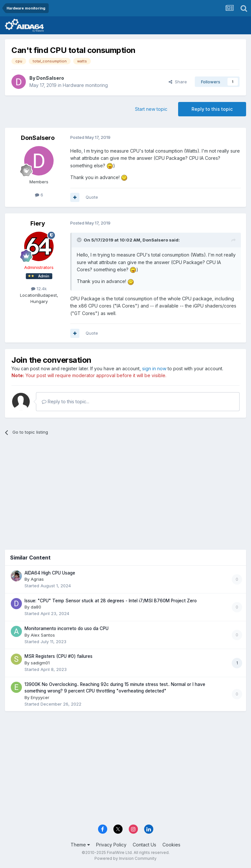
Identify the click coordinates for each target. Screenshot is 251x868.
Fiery (38, 223)
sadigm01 (40, 663)
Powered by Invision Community (125, 858)
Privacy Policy (111, 845)
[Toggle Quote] (80, 240)
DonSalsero (50, 78)
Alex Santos (43, 635)
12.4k (39, 289)
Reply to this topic (212, 109)
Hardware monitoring (85, 85)
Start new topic (151, 109)
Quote (92, 197)
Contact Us (144, 845)
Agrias (37, 579)
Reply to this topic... (66, 401)
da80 (36, 607)
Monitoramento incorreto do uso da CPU (67, 628)
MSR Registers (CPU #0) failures (59, 656)
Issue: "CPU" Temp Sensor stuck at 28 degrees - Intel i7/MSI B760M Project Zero (111, 601)
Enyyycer (40, 697)
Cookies (171, 845)
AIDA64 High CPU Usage (50, 573)
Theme (80, 845)
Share (178, 82)
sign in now (154, 368)
